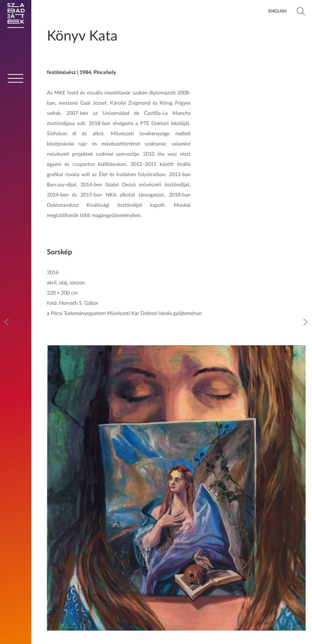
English (278, 11)
